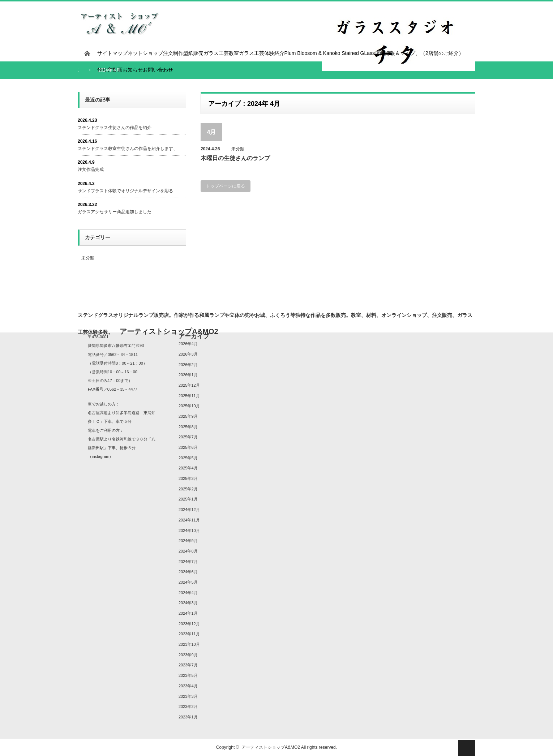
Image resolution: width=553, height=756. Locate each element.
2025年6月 (188, 447)
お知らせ (133, 70)
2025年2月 (188, 489)
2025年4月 (188, 468)
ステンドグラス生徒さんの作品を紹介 (115, 128)
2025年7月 (188, 437)
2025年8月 (188, 427)
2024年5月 (188, 582)
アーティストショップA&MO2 (271, 747)
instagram (100, 456)
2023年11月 (189, 634)
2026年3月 (188, 354)
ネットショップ (145, 53)
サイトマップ (112, 53)
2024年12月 (189, 510)
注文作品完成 (91, 169)
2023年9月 (188, 655)
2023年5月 (188, 675)
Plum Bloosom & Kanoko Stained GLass (330, 53)
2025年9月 (188, 416)
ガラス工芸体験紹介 (262, 53)
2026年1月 (188, 375)
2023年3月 (188, 696)
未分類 (238, 149)
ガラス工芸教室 (221, 53)
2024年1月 (188, 613)
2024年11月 (189, 520)
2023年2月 (188, 706)
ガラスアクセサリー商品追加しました (115, 212)
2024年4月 (188, 593)
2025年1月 (188, 499)
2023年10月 (189, 644)
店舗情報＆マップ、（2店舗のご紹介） (419, 53)
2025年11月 (189, 396)
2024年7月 (188, 562)
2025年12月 (189, 385)
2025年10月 (189, 406)
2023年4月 (188, 686)
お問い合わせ (158, 70)
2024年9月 (188, 541)
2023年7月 (188, 665)
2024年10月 (189, 531)
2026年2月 (188, 365)
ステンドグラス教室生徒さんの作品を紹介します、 (128, 149)
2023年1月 (188, 717)
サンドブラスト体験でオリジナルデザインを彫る (125, 191)
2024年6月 (188, 572)
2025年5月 (188, 458)
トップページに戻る (226, 186)
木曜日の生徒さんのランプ (235, 158)
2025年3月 (188, 478)
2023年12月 (189, 624)
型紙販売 (193, 53)
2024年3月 (188, 603)
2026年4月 (188, 344)
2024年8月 (188, 551)
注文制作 (173, 53)
